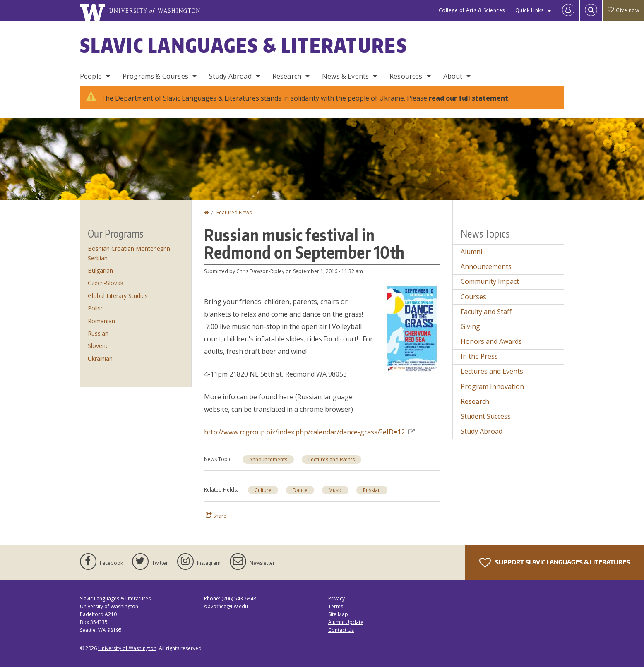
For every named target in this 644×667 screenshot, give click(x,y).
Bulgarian (100, 270)
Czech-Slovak (106, 283)
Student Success (486, 416)
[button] (412, 328)
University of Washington (127, 648)
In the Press (479, 356)
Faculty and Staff (486, 312)
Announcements (268, 459)
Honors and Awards (491, 341)
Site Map (338, 614)
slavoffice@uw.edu (226, 606)
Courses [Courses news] (473, 297)
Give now (623, 10)
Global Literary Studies (118, 296)
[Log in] (568, 10)
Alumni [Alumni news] (471, 252)
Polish (96, 308)
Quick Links (530, 10)
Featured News (234, 212)
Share (216, 516)
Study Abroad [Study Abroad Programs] (230, 76)
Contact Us (341, 630)
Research (287, 76)
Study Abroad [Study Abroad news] (482, 431)
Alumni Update (346, 622)
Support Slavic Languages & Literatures (555, 563)
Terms (336, 606)
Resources (406, 76)
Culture (263, 490)
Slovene (98, 346)
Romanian (101, 321)
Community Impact (490, 281)
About (453, 76)
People (91, 76)
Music (335, 490)
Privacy (336, 599)
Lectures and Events (332, 459)
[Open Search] (591, 10)
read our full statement (469, 98)
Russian (372, 490)
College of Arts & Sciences (472, 10)
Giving (470, 326)
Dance (300, 490)
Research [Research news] (475, 401)
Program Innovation (492, 386)
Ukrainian (100, 359)
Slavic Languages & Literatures (244, 45)
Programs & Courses (155, 76)
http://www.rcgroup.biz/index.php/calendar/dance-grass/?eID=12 (309, 432)
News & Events (345, 76)
